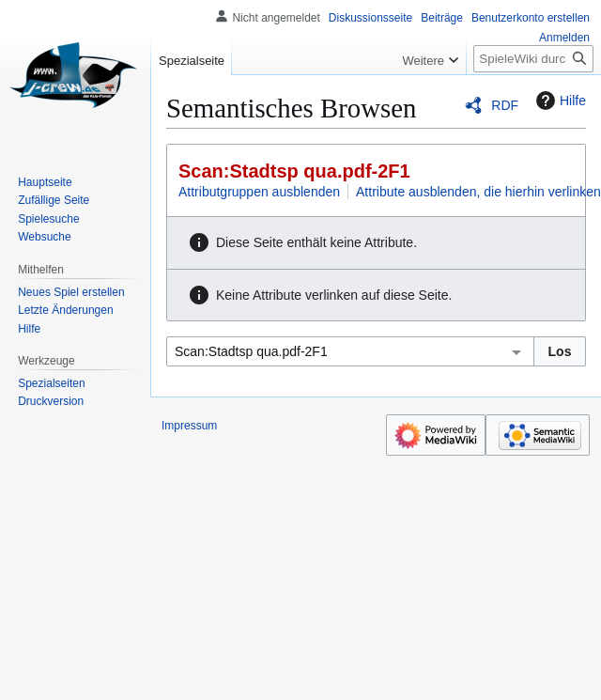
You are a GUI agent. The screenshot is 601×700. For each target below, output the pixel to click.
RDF (505, 105)
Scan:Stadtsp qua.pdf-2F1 (294, 171)
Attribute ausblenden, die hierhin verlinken (478, 192)
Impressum (189, 426)
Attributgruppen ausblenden (259, 192)
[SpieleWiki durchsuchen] (533, 59)
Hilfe (559, 101)
